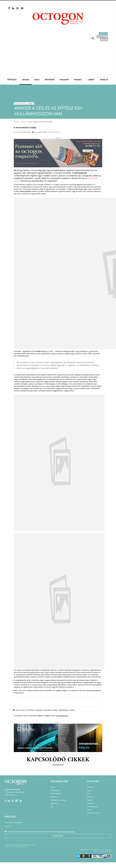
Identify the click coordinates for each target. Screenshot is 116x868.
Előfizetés (103, 33)
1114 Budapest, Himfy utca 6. (14, 792)
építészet (39, 710)
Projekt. (78, 80)
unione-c (22, 710)
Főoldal (16, 122)
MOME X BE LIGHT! (94, 813)
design (55, 710)
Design (25, 80)
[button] (93, 38)
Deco (37, 80)
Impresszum (55, 803)
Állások (104, 40)
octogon (72, 710)
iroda (17, 710)
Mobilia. (104, 80)
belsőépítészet (63, 710)
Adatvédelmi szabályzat (58, 800)
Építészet (12, 80)
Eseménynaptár (92, 807)
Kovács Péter (26, 132)
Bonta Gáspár (48, 710)
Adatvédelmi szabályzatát (66, 832)
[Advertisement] (58, 58)
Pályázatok (91, 803)
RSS (52, 807)
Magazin (64, 80)
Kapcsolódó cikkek (58, 760)
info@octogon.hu (11, 795)
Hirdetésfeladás (56, 793)
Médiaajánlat (102, 36)
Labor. (91, 80)
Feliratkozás (58, 836)
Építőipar (50, 80)
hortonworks (31, 710)
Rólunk (53, 787)
